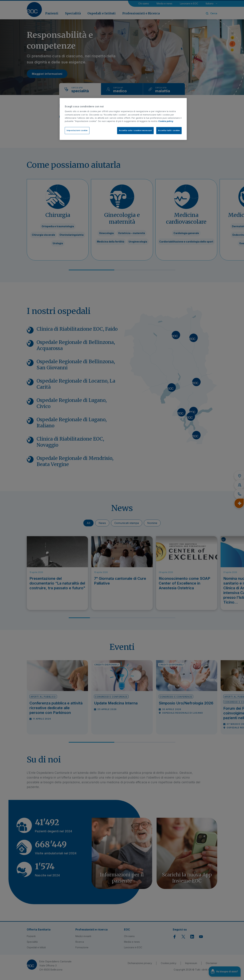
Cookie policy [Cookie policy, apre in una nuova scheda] (166, 121)
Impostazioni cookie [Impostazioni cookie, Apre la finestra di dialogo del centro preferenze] (77, 130)
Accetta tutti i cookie (169, 130)
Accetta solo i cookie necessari (135, 130)
